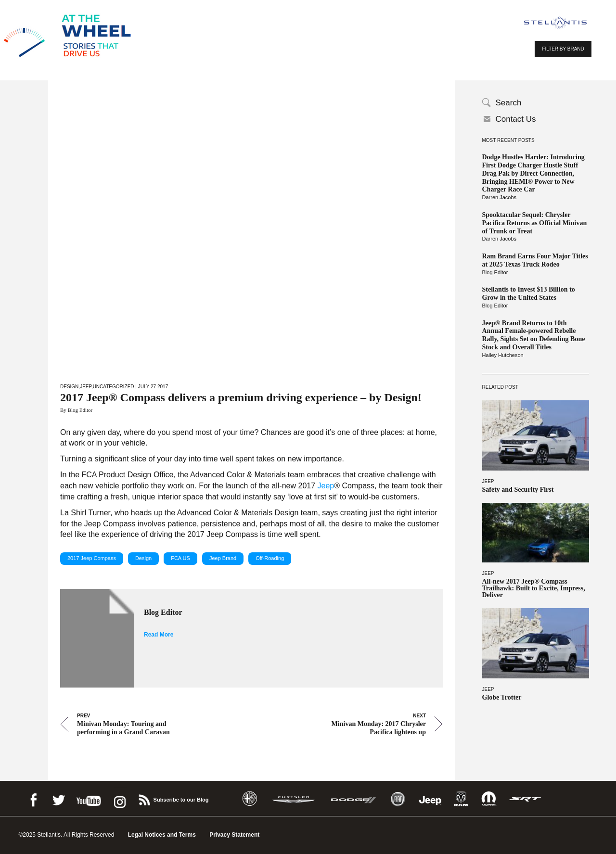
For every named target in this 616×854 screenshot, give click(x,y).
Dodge (354, 799)
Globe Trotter (502, 698)
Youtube (89, 798)
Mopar (489, 799)
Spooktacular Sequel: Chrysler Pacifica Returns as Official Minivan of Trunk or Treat (535, 223)
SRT (526, 799)
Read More (159, 635)
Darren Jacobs (500, 197)
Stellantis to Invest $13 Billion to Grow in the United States (529, 293)
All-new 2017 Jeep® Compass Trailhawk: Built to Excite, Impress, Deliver (534, 588)
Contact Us (516, 119)
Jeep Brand (223, 558)
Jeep (488, 481)
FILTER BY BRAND (563, 49)
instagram (119, 798)
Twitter (58, 798)
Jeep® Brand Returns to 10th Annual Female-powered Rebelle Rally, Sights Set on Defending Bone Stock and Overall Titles (534, 335)
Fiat (398, 799)
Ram (461, 799)
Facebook (33, 798)
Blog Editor (495, 272)
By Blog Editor (76, 410)
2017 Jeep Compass (92, 558)
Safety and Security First (518, 490)
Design (69, 387)
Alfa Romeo (250, 799)
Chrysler (294, 799)
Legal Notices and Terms (162, 835)
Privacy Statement (234, 835)
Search (509, 103)
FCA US (180, 558)
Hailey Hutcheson (503, 355)
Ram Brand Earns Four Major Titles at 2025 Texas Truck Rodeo (535, 260)
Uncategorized (114, 387)
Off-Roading (270, 558)
